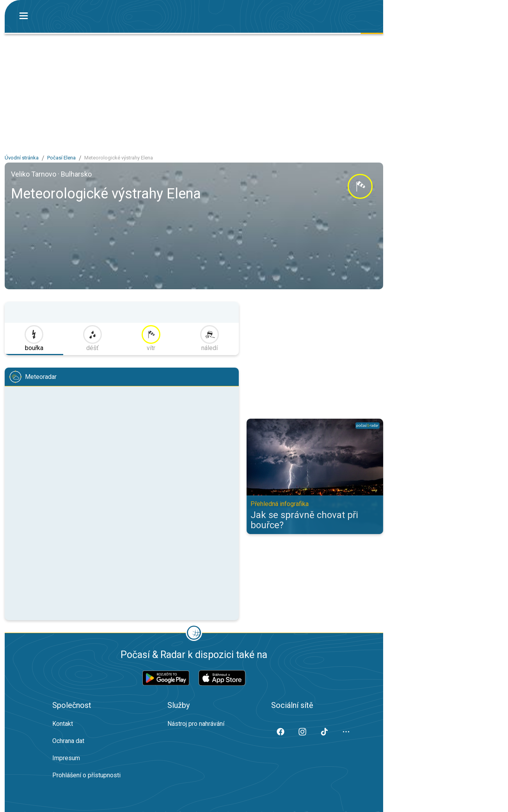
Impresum (66, 758)
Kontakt (63, 724)
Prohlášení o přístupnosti (86, 775)
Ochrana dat (68, 741)
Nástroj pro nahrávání (196, 724)
